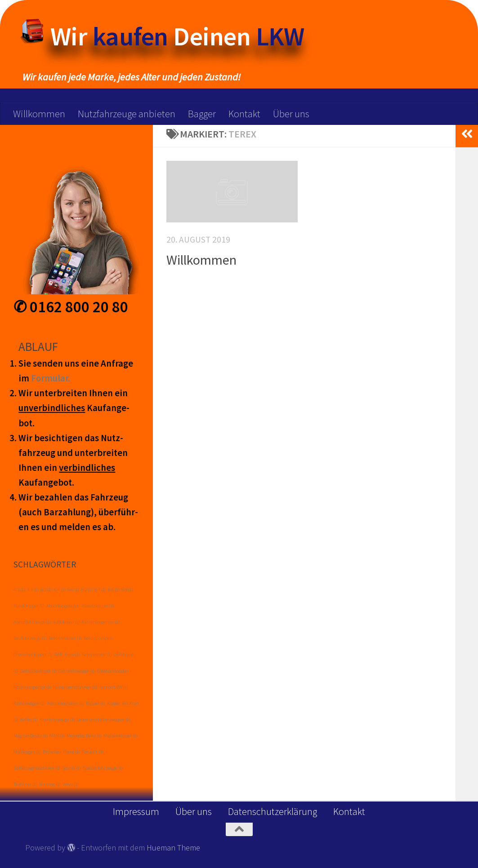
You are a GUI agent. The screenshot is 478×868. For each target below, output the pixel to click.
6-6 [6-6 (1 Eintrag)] (73, 590)
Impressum (136, 811)
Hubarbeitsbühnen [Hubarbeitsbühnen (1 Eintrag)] (75, 687)
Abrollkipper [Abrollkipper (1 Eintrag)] (29, 606)
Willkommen (39, 114)
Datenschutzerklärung (273, 811)
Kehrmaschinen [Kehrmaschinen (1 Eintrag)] (66, 703)
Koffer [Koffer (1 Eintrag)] (29, 720)
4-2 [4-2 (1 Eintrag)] (19, 590)
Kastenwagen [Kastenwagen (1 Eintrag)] (29, 703)
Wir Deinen (177, 36)
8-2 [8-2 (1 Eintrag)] (87, 590)
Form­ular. (51, 378)
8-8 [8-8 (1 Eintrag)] (127, 590)
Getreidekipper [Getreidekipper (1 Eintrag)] (38, 671)
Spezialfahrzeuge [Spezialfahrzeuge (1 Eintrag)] (103, 768)
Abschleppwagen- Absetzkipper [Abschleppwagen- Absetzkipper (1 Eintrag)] (80, 606)
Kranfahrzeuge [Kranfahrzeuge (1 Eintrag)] (57, 720)
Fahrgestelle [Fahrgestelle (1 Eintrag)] (97, 654)
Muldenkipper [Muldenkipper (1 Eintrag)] (121, 736)
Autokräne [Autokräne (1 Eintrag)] (66, 622)
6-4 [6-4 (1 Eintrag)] (60, 590)
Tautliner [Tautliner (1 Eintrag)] (25, 784)
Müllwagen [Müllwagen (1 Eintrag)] (27, 752)
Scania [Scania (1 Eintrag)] (71, 768)
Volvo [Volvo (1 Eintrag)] (71, 784)
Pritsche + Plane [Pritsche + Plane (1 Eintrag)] (61, 752)
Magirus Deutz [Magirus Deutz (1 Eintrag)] (31, 736)
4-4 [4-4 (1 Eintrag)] (33, 590)
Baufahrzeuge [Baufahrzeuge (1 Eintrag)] (30, 638)
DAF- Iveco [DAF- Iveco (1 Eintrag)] (67, 654)
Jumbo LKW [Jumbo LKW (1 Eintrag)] (114, 687)
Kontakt (244, 114)
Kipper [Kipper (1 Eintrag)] (96, 703)
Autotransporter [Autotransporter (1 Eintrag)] (101, 622)
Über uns (291, 114)
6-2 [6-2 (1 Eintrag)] (46, 590)
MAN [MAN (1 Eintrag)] (57, 736)
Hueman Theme (173, 848)
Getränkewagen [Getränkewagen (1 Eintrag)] (77, 671)
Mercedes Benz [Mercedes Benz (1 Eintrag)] (84, 736)
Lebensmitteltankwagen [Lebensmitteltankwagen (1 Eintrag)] (103, 720)
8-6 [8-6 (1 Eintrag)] (114, 590)
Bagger (202, 114)
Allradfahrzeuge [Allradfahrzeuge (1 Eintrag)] (32, 622)
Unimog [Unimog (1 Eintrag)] (50, 784)
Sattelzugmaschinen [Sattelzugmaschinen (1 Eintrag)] (37, 768)
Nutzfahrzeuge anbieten (127, 114)
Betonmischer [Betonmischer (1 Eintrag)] (65, 638)
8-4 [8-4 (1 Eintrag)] (100, 590)
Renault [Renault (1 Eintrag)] (93, 752)
